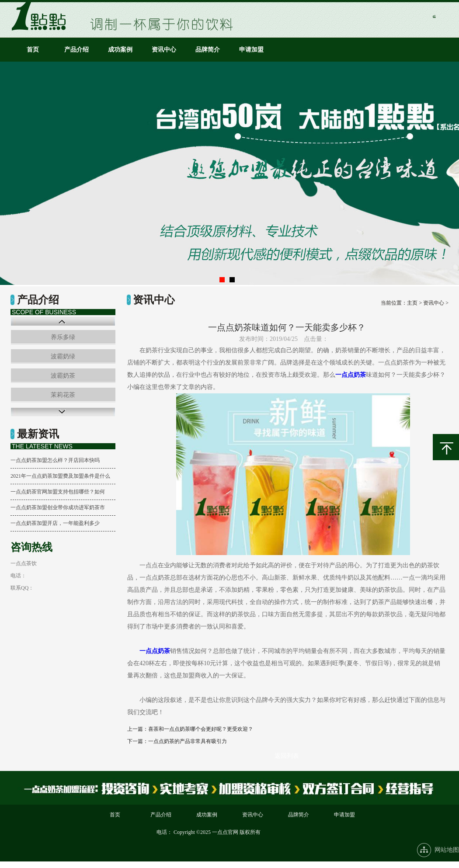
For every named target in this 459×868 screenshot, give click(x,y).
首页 (33, 50)
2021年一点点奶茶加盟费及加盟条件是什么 (60, 476)
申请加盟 (251, 50)
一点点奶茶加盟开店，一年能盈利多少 (55, 523)
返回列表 (287, 756)
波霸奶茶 (63, 376)
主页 (412, 303)
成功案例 (120, 50)
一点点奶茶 (351, 375)
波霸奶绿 (63, 356)
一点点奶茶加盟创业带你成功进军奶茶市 (58, 507)
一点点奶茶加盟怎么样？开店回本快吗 (55, 460)
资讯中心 (164, 50)
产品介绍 (76, 50)
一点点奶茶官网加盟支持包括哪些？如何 (58, 492)
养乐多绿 (63, 337)
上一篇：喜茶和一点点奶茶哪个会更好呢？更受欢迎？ (190, 729)
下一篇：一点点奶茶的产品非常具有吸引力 (177, 741)
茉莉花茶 (63, 395)
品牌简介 (208, 50)
